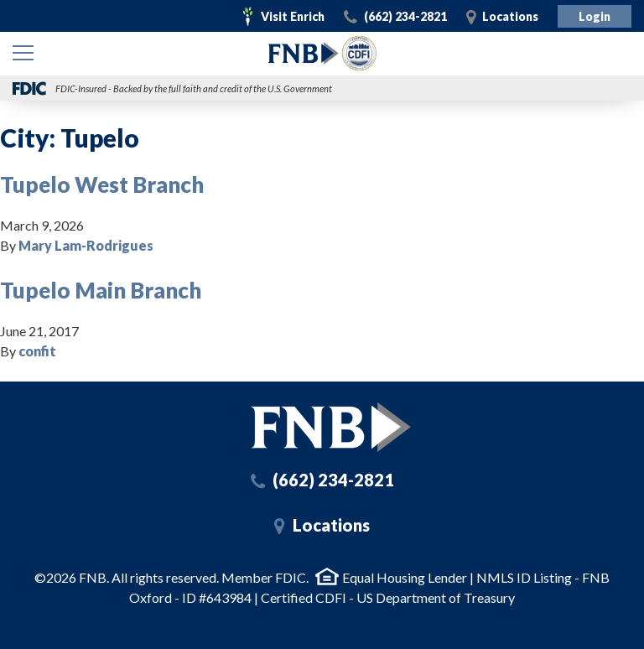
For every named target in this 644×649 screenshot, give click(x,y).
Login (595, 16)
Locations (510, 16)
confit (37, 351)
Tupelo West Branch (102, 184)
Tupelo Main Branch (101, 290)
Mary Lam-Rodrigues (86, 245)
